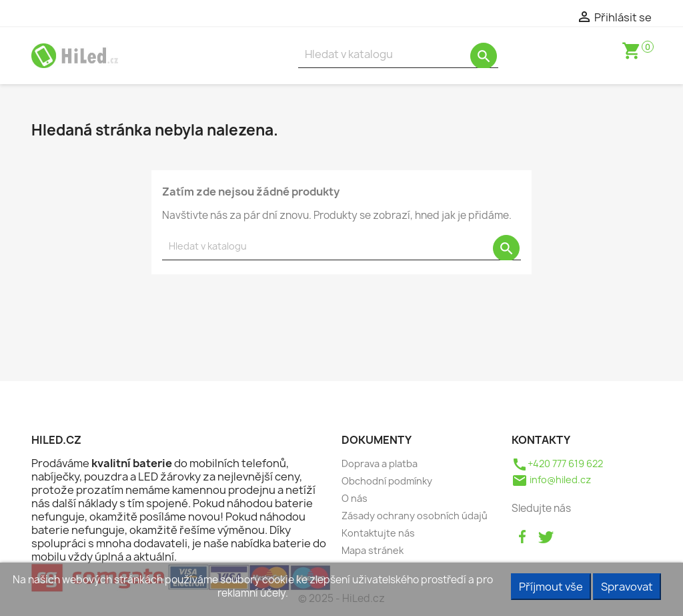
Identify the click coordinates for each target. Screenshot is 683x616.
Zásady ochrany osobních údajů (415, 516)
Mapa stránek (373, 550)
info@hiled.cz (551, 480)
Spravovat (627, 587)
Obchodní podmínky (387, 481)
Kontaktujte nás (378, 533)
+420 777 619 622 (557, 464)
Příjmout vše (551, 587)
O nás (355, 498)
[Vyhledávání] (398, 54)
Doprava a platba (380, 464)
